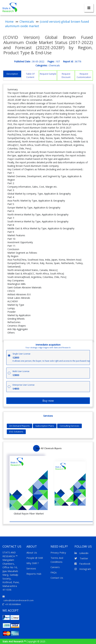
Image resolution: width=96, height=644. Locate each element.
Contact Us (57, 578)
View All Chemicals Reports (49, 448)
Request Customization (84, 75)
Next (84, 450)
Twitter (81, 558)
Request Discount (66, 75)
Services (31, 568)
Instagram (83, 569)
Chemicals (27, 22)
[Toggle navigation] (89, 8)
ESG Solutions (16, 432)
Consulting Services (69, 426)
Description (12, 74)
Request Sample (48, 74)
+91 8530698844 (12, 604)
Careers (55, 567)
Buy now (48, 401)
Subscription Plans (45, 426)
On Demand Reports (19, 426)
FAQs (54, 572)
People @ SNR (35, 558)
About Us (32, 553)
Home (9, 22)
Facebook (82, 564)
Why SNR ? (33, 563)
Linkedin (81, 553)
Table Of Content (30, 75)
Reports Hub (34, 574)
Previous (77, 450)
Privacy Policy (58, 553)
